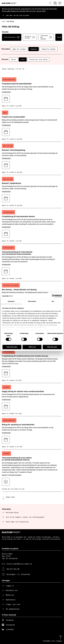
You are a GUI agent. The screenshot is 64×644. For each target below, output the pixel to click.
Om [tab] (53, 301)
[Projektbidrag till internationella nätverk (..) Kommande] (32, 226)
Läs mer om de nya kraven (17, 15)
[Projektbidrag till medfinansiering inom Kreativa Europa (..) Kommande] (32, 365)
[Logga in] (50, 3)
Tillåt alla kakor (52, 347)
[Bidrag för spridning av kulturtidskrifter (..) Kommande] (32, 433)
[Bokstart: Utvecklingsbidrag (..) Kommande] (32, 158)
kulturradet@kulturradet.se (19, 564)
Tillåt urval (32, 347)
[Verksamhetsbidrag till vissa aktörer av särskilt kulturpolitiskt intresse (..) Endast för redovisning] (32, 471)
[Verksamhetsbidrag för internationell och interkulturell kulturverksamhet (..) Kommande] (32, 262)
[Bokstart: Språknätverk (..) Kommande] (32, 192)
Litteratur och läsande (46, 37)
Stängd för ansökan (49, 49)
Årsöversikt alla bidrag (38, 59)
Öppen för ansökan (19, 49)
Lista (23, 59)
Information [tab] (32, 301)
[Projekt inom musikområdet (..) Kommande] (32, 125)
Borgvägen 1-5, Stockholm (18, 574)
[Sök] (55, 3)
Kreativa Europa (30, 37)
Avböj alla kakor (12, 347)
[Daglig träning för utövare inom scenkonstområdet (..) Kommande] (32, 400)
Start (4, 21)
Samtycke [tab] (11, 301)
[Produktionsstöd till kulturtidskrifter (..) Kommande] (32, 92)
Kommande (34, 49)
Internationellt (12, 37)
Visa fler (10, 497)
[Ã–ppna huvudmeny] (60, 3)
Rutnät (14, 59)
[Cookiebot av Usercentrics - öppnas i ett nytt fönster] (53, 296)
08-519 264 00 (13, 569)
